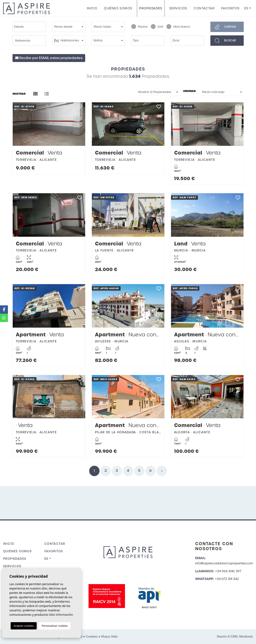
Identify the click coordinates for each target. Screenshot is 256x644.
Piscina (139, 27)
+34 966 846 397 (228, 571)
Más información (61, 615)
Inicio (92, 8)
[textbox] (30, 27)
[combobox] (29, 27)
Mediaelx (246, 637)
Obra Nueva (178, 27)
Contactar (204, 8)
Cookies (92, 637)
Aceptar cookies (24, 626)
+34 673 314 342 (227, 579)
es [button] (246, 8)
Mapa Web (109, 637)
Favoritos (230, 8)
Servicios (178, 8)
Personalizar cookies (55, 626)
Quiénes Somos (118, 8)
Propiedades (151, 8)
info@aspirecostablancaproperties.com (224, 563)
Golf (157, 27)
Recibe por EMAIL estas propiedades (49, 58)
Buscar (230, 40)
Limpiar (230, 27)
